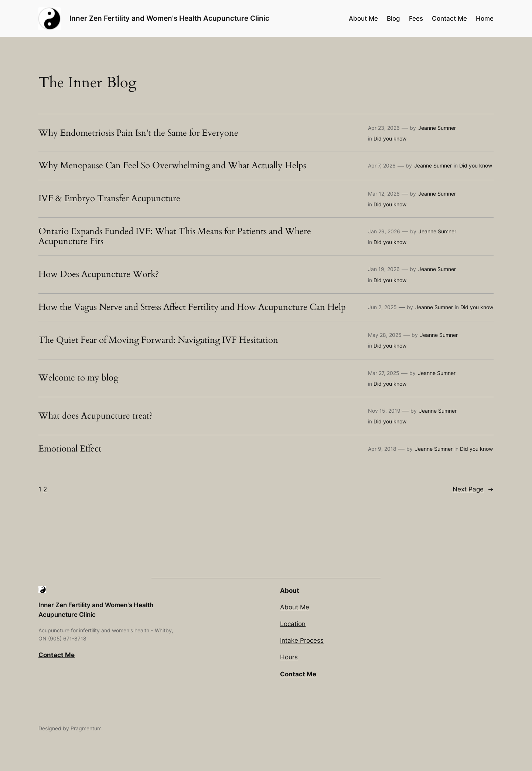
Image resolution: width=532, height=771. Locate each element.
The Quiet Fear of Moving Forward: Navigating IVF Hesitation (158, 340)
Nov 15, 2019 (384, 411)
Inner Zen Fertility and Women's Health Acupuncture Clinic (169, 18)
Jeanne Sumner (437, 128)
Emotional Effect (70, 449)
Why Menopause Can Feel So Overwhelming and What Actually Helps (172, 166)
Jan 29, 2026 (384, 231)
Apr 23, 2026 (384, 128)
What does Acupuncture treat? (96, 416)
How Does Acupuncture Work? (99, 274)
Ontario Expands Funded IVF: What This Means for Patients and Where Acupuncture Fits (175, 236)
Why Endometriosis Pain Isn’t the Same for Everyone (138, 133)
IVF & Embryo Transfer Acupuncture (109, 199)
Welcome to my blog (78, 378)
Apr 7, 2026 (382, 165)
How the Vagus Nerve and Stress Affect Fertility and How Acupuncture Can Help (192, 307)
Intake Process (302, 640)
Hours (289, 657)
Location (293, 624)
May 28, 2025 (385, 335)
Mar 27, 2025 (384, 373)
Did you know (390, 138)
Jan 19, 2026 (384, 269)
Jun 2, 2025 (382, 307)
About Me (295, 607)
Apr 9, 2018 (382, 449)
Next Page (473, 489)
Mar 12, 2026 (384, 194)
